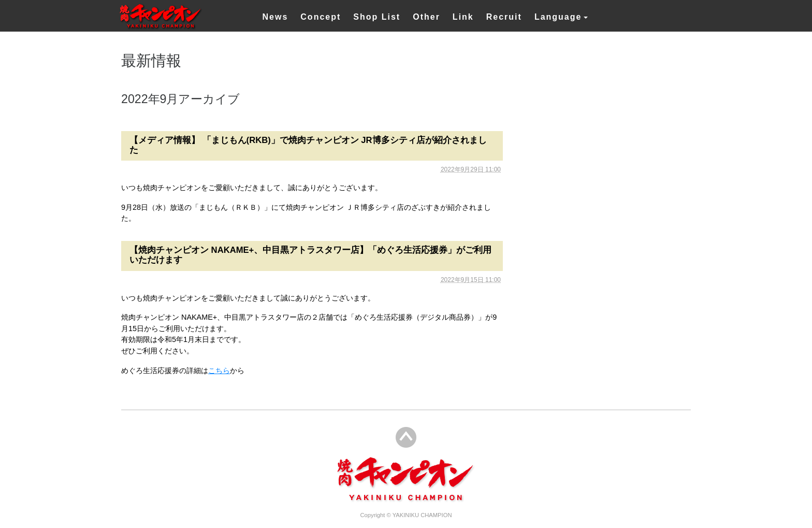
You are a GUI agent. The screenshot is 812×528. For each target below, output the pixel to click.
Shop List (377, 17)
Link (463, 17)
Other (426, 17)
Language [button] (558, 17)
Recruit (504, 17)
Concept (321, 17)
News (275, 17)
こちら (219, 370)
